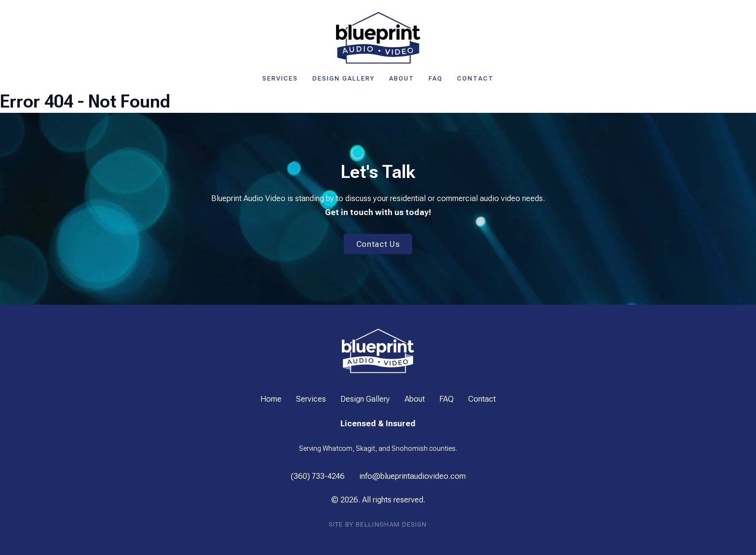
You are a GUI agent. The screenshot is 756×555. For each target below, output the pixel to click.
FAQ (436, 78)
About (402, 78)
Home (271, 399)
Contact (475, 78)
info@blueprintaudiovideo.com (412, 476)
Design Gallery (344, 78)
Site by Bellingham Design (378, 524)
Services (280, 78)
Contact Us (378, 244)
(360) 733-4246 (318, 476)
